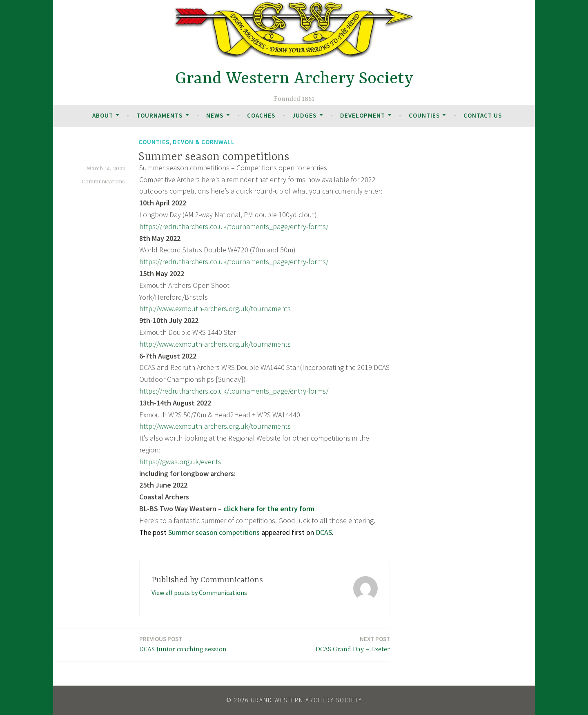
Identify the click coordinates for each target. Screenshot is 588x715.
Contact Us (483, 115)
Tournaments (159, 115)
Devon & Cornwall (204, 142)
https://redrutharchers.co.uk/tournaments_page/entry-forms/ (234, 226)
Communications (103, 182)
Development (363, 115)
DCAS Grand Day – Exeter (353, 644)
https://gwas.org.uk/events (180, 462)
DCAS (324, 532)
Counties (424, 115)
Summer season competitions (214, 532)
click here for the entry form (269, 509)
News (215, 115)
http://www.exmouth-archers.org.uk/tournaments (215, 308)
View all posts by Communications (199, 592)
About (103, 115)
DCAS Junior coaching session (183, 644)
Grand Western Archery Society (294, 79)
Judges (304, 115)
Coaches (261, 115)
